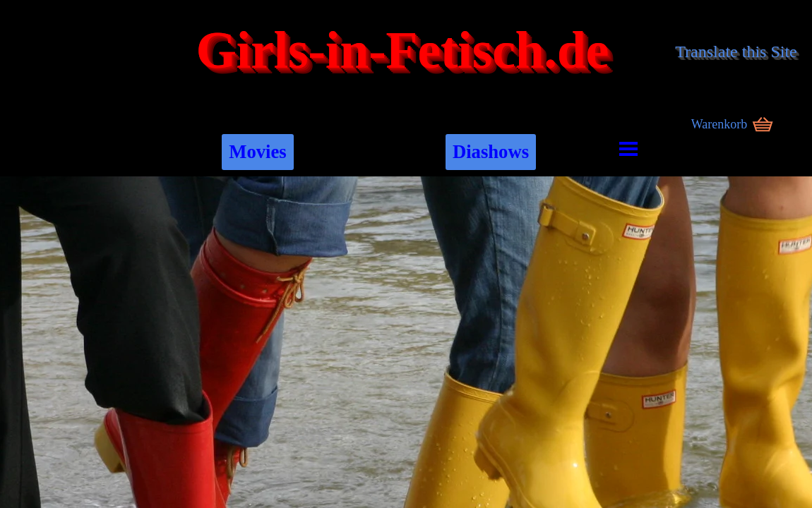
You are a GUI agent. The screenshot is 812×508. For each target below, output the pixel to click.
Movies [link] (257, 152)
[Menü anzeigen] (629, 149)
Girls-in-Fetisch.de (403, 50)
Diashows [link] (491, 152)
